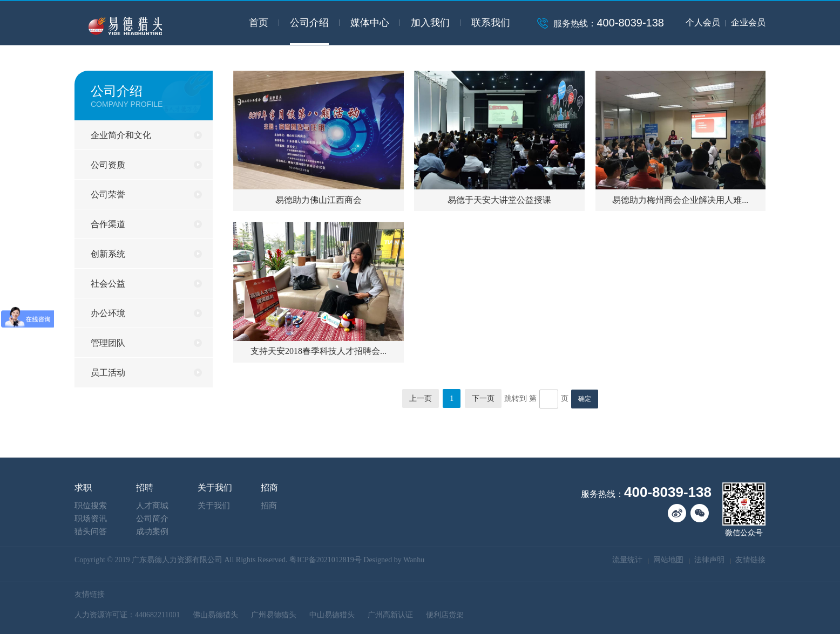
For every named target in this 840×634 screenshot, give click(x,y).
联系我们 (491, 23)
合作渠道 (108, 224)
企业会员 (748, 22)
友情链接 (750, 560)
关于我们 (214, 506)
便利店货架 (445, 615)
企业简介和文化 (121, 135)
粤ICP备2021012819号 (326, 560)
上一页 (421, 398)
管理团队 (108, 343)
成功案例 (152, 531)
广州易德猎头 (274, 615)
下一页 (483, 398)
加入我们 (430, 23)
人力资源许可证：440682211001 (127, 615)
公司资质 (108, 165)
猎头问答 (91, 531)
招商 (269, 506)
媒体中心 (370, 23)
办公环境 (108, 313)
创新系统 (108, 254)
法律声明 (709, 560)
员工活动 (108, 373)
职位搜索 (91, 506)
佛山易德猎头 (215, 615)
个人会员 (703, 22)
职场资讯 (91, 519)
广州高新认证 (390, 615)
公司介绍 (309, 23)
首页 (259, 23)
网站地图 (668, 560)
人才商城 (152, 506)
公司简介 (152, 519)
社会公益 (108, 284)
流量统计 (627, 560)
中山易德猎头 (332, 615)
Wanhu (414, 560)
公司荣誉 (108, 195)
